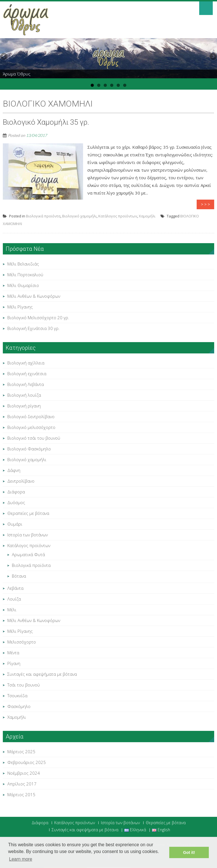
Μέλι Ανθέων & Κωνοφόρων (34, 296)
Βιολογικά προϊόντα (43, 216)
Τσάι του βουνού (24, 685)
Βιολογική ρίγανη (24, 406)
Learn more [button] (21, 859)
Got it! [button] (189, 852)
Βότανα (19, 576)
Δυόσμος (16, 502)
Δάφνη (14, 470)
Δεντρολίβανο (21, 481)
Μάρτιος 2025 (21, 752)
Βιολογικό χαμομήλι (79, 216)
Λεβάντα (15, 588)
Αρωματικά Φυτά (28, 554)
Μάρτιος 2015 (21, 794)
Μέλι (12, 610)
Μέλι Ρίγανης (20, 307)
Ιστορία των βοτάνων (28, 535)
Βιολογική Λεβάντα (26, 384)
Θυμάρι (15, 524)
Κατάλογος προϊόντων (118, 216)
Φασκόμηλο (19, 706)
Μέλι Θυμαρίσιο (23, 285)
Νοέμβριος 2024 (24, 773)
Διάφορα (16, 492)
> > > (205, 204)
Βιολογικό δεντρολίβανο (31, 416)
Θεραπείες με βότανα (28, 513)
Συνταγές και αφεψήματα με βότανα (42, 674)
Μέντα (13, 653)
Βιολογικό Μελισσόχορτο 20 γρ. (38, 318)
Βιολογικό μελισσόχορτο (31, 427)
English (161, 830)
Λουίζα (14, 599)
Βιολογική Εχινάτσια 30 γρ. (33, 328)
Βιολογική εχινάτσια (27, 373)
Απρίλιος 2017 (22, 784)
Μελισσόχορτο (22, 642)
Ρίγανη (14, 663)
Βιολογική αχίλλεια (26, 363)
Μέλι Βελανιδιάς (23, 264)
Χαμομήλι (147, 216)
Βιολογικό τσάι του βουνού (34, 438)
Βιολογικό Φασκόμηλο (29, 449)
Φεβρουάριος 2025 (27, 762)
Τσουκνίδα (17, 696)
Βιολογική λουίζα (24, 395)
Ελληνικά (135, 830)
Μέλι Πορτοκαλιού (25, 275)
